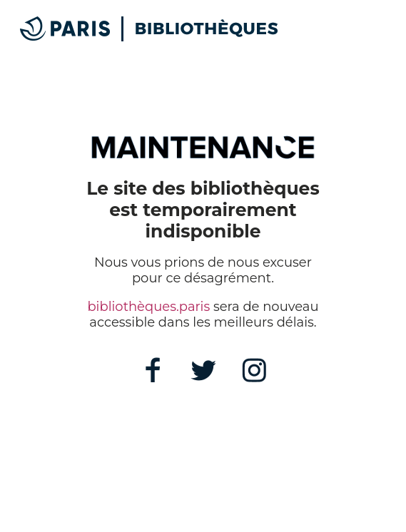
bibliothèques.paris (148, 307)
